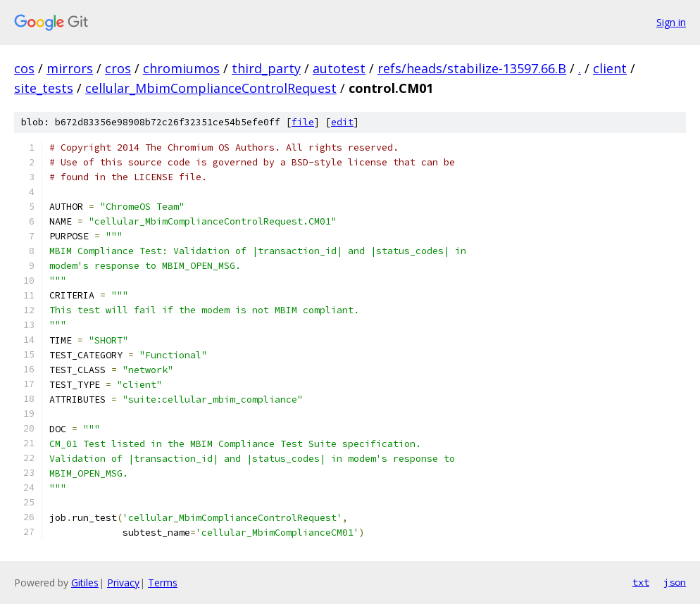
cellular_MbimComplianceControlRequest (211, 88)
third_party (266, 68)
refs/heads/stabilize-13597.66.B (472, 68)
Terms (163, 583)
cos (24, 68)
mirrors (70, 68)
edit (342, 122)
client (610, 68)
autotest (339, 68)
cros (118, 68)
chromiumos (181, 68)
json (675, 582)
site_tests (44, 88)
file (303, 122)
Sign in (671, 22)
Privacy (123, 583)
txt (641, 582)
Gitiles (85, 583)
